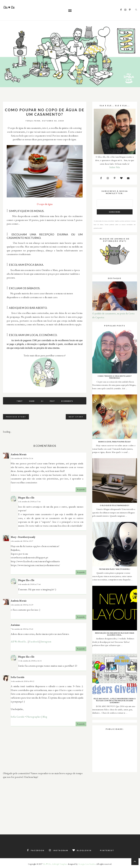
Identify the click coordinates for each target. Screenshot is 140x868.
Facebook (34, 642)
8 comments (67, 401)
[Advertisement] (45, 802)
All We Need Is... (19, 642)
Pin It (52, 401)
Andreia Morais (19, 454)
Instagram (46, 642)
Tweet (20, 401)
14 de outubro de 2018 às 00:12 (22, 681)
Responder (81, 490)
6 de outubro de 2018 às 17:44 (29, 502)
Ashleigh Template (60, 864)
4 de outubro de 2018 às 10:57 (22, 541)
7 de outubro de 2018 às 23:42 (22, 629)
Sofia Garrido (18, 677)
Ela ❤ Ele (47, 864)
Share (32, 401)
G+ (42, 401)
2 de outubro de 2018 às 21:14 (22, 458)
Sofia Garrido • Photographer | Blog (29, 717)
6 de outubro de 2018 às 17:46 (29, 584)
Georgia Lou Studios (87, 864)
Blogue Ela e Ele (26, 498)
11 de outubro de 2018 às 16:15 (30, 661)
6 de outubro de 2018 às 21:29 (22, 605)
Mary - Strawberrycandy (23, 537)
